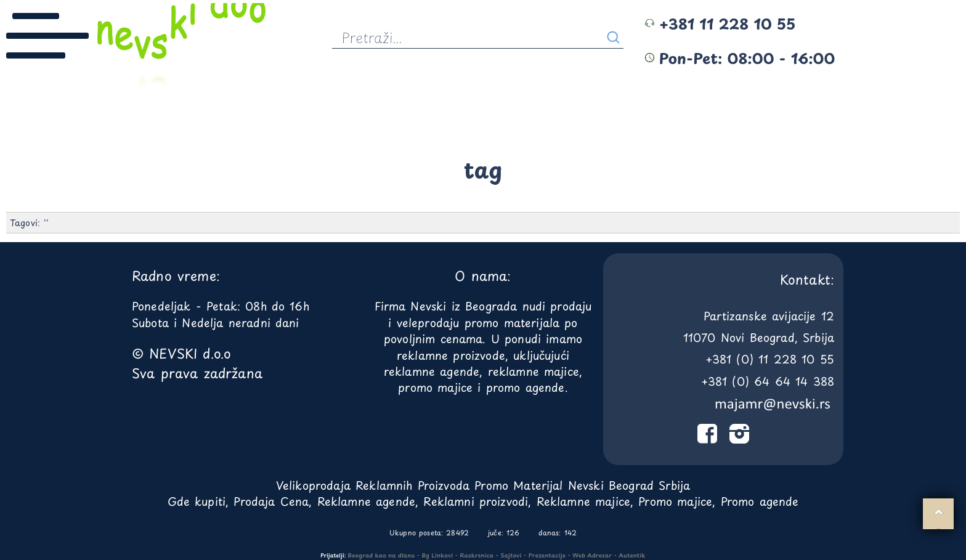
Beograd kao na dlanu (382, 555)
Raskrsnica (477, 555)
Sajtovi (511, 555)
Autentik (632, 555)
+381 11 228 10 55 (720, 23)
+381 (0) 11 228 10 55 (770, 359)
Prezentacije (547, 555)
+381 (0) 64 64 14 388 (768, 381)
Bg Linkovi (437, 555)
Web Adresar (592, 555)
